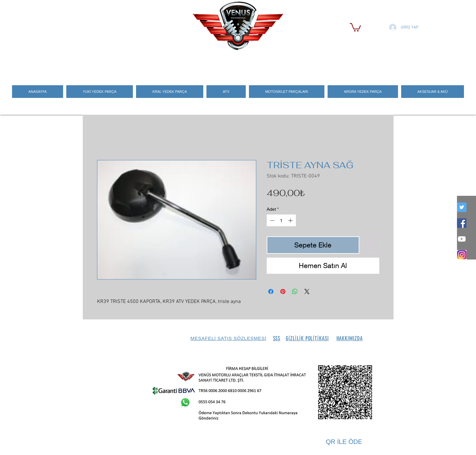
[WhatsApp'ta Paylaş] (295, 292)
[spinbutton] (281, 220)
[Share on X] (307, 292)
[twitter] (462, 207)
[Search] (387, 64)
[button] (355, 27)
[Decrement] (272, 220)
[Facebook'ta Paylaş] (271, 292)
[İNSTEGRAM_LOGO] (462, 255)
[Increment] (291, 220)
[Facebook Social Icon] (462, 223)
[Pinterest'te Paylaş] (283, 292)
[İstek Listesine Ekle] (371, 245)
